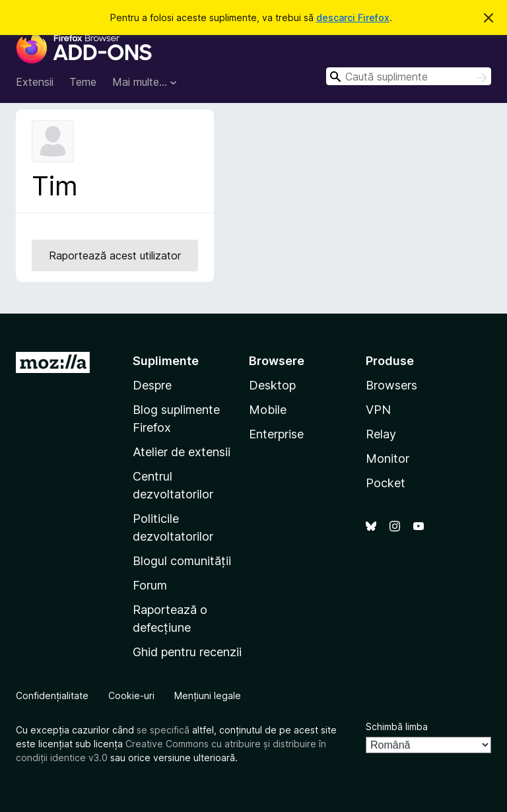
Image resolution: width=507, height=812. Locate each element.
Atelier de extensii (182, 452)
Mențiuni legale (208, 695)
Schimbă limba (397, 727)
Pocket (386, 483)
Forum (150, 585)
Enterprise (276, 434)
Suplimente (166, 361)
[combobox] (409, 76)
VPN (378, 410)
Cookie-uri (131, 695)
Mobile (268, 410)
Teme (83, 82)
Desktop (272, 385)
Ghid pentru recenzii (187, 652)
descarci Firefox (353, 17)
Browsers (391, 385)
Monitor (388, 458)
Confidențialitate (52, 695)
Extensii (35, 82)
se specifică (163, 730)
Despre (152, 385)
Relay (381, 434)
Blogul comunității (182, 561)
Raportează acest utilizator (115, 255)
